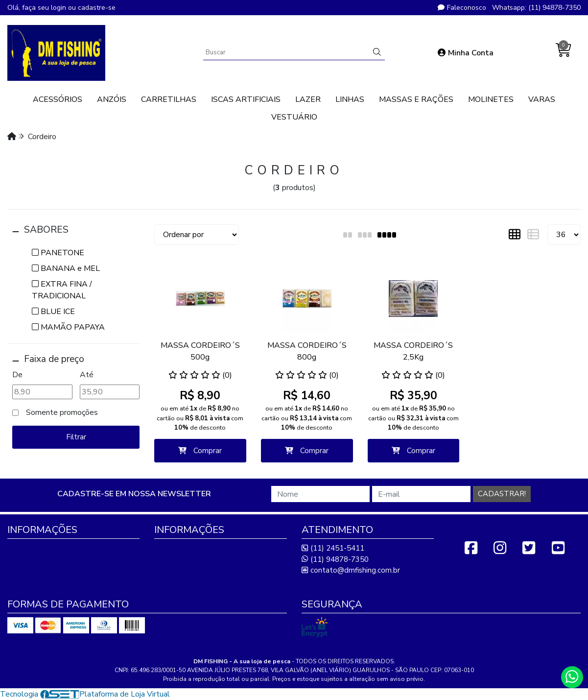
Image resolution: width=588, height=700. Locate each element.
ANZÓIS (112, 99)
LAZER (308, 99)
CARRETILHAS (169, 99)
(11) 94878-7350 (335, 559)
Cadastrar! (502, 494)
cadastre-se (97, 8)
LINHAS (350, 99)
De (17, 375)
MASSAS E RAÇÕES (416, 99)
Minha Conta (466, 53)
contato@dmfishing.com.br (351, 570)
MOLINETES (491, 99)
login (59, 8)
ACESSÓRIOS (58, 99)
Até (87, 375)
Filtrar (76, 437)
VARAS (542, 99)
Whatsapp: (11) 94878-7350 (536, 8)
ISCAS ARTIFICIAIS (246, 99)
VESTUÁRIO (294, 117)
